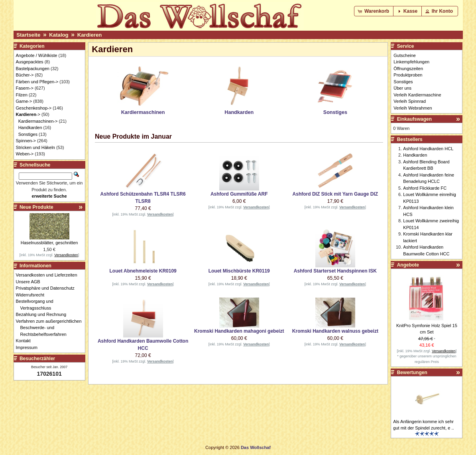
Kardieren (90, 35)
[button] (374, 11)
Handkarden (30, 127)
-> (28, 114)
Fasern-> (25, 88)
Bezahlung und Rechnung (43, 314)
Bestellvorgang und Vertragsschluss (37, 305)
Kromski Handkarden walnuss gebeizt (335, 331)
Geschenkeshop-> (34, 108)
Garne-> (24, 101)
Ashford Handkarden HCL (428, 149)
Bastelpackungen (33, 69)
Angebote (408, 265)
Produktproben (408, 75)
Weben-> (25, 154)
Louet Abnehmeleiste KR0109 (143, 271)
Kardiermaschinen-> (38, 121)
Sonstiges (28, 134)
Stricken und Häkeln (35, 147)
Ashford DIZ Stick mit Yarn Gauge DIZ (335, 194)
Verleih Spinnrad (410, 101)
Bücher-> (25, 75)
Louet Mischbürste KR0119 (239, 271)
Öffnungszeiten (408, 69)
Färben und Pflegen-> (37, 82)
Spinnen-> (26, 141)
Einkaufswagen (414, 119)
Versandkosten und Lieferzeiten (49, 275)
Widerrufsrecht (32, 295)
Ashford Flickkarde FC (425, 188)
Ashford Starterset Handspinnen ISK (335, 271)
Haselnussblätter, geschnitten (49, 243)
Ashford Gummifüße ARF (239, 194)
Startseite (28, 35)
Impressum (29, 347)
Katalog (59, 35)
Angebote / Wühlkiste (37, 55)
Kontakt (26, 341)
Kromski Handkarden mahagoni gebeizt (239, 331)
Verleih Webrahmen (413, 108)
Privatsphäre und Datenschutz (47, 288)
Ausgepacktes (30, 62)
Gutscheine (405, 55)
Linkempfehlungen (411, 62)
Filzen (22, 95)
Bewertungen (412, 373)
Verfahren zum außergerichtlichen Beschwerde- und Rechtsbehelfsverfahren (51, 328)
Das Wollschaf (256, 447)
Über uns (402, 88)
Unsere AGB (30, 282)
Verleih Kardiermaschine (417, 95)
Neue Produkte (36, 207)
